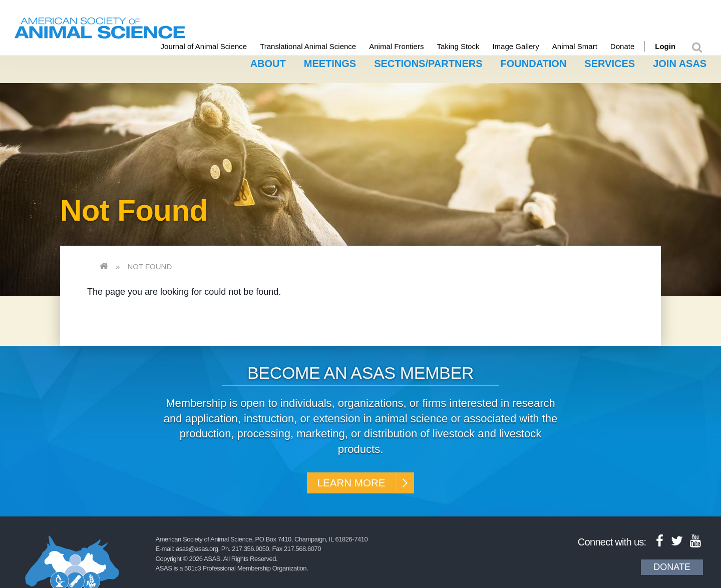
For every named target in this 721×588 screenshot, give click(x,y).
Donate (632, 46)
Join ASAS (680, 62)
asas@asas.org (197, 551)
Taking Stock (468, 46)
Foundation (534, 62)
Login (675, 46)
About (268, 62)
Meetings (330, 62)
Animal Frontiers (406, 46)
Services (610, 62)
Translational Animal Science (317, 46)
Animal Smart (584, 46)
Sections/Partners (428, 62)
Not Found (149, 264)
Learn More (349, 483)
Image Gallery (525, 46)
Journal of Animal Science (214, 46)
